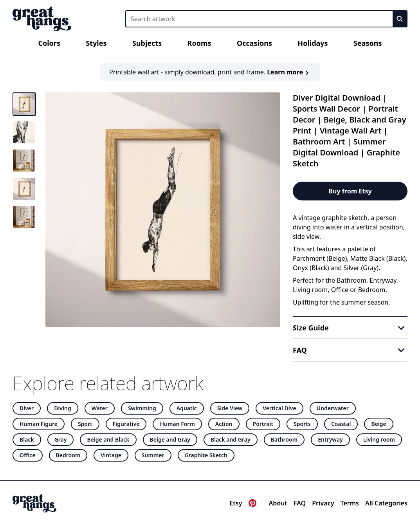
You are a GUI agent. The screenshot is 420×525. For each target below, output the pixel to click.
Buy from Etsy (350, 191)
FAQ (300, 503)
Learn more (289, 72)
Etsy (236, 503)
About (278, 503)
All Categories (386, 503)
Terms (350, 503)
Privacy (323, 503)
